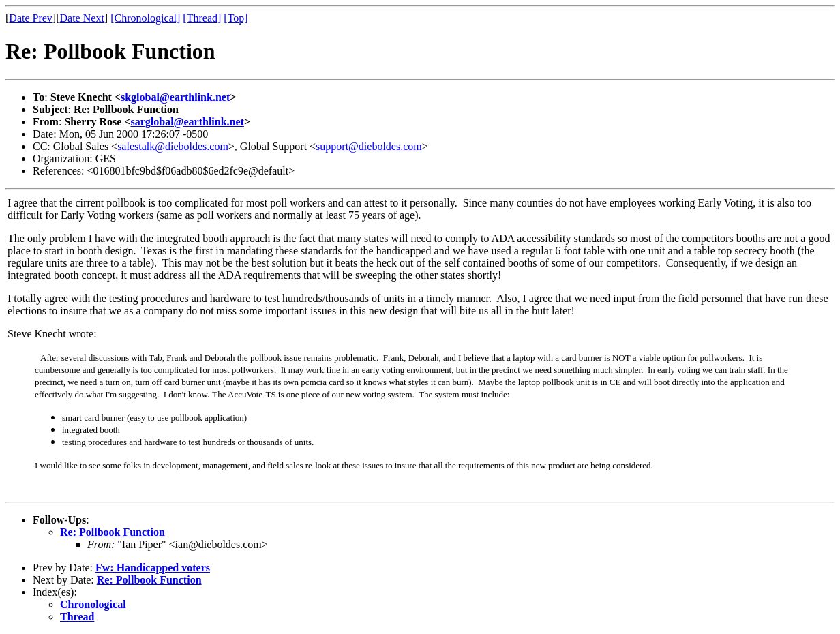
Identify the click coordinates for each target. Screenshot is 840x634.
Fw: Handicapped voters (153, 568)
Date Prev (31, 18)
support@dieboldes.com (369, 146)
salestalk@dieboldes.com (173, 146)
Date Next (82, 18)
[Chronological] (145, 18)
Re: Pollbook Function (112, 532)
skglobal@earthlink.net (175, 97)
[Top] (236, 18)
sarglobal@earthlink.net (187, 122)
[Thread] (202, 18)
